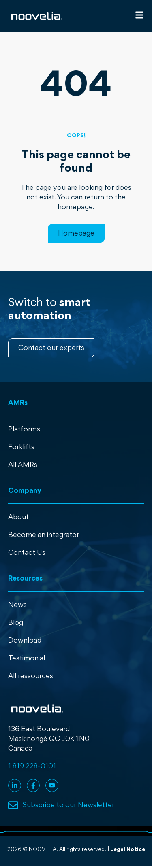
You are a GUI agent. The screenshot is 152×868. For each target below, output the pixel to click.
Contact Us (27, 552)
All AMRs (23, 464)
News (17, 604)
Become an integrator (44, 534)
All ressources (31, 676)
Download (25, 640)
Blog (16, 622)
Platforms (24, 429)
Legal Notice (128, 849)
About (18, 517)
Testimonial (27, 658)
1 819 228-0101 (32, 766)
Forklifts (21, 447)
